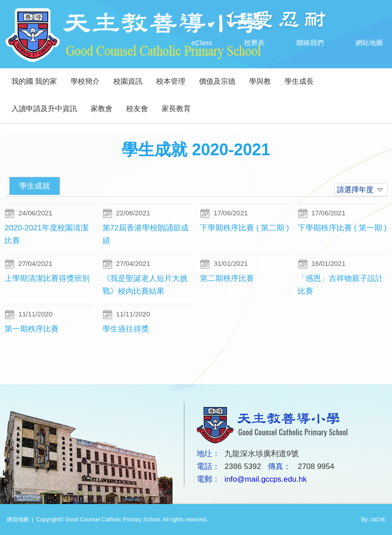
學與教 (260, 81)
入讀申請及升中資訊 (44, 109)
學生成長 (299, 81)
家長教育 (176, 109)
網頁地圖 (18, 520)
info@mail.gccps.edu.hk (266, 479)
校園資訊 (128, 81)
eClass (193, 43)
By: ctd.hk (373, 520)
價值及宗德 (217, 81)
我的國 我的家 (34, 81)
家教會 (102, 109)
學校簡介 (85, 81)
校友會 (137, 109)
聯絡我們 (301, 43)
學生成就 (35, 186)
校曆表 (245, 43)
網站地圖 (360, 43)
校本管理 (171, 81)
